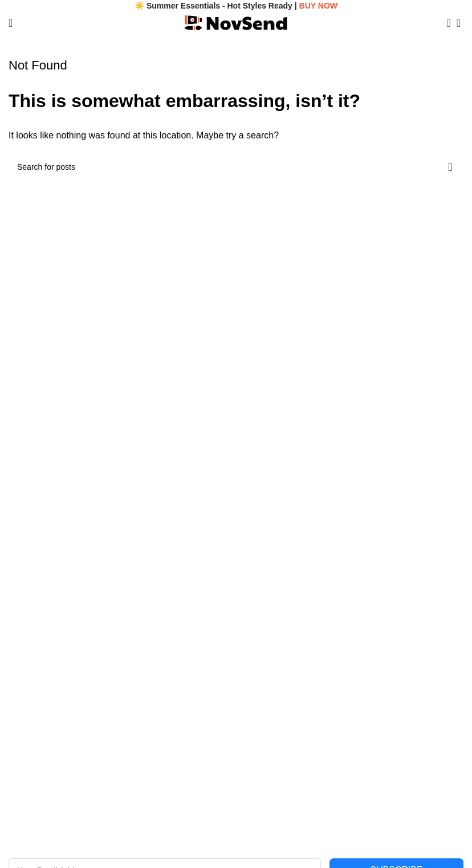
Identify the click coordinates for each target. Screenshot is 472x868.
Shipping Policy (263, 738)
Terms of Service (266, 718)
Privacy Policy (261, 699)
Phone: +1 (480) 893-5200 (55, 613)
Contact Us (28, 718)
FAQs (19, 738)
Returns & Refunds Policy (282, 757)
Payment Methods (268, 776)
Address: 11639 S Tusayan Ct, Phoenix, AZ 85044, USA (108, 633)
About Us (25, 699)
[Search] (445, 23)
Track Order (30, 757)
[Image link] (208, 524)
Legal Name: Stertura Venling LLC (69, 575)
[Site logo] (236, 22)
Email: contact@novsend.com (61, 594)
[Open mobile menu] (11, 23)
